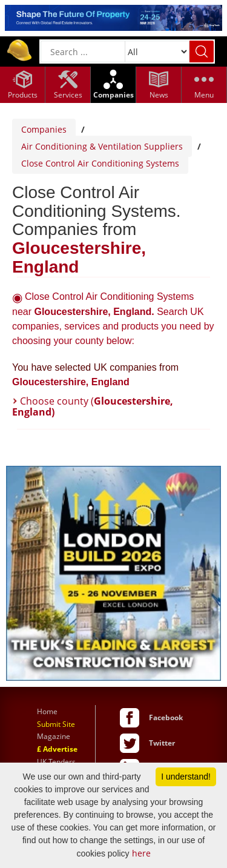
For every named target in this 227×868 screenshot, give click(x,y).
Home (47, 711)
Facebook (166, 717)
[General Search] (83, 51)
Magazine (54, 736)
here (141, 853)
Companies (44, 129)
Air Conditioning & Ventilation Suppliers (102, 146)
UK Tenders (56, 762)
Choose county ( (93, 406)
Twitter (162, 743)
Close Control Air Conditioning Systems (100, 163)
